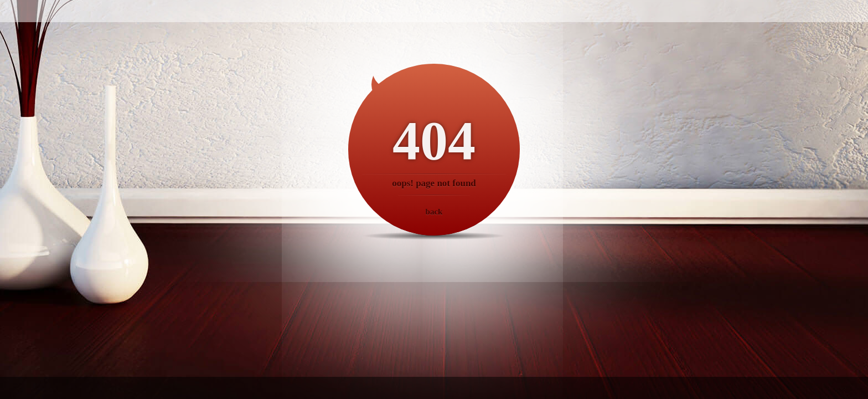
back (434, 212)
